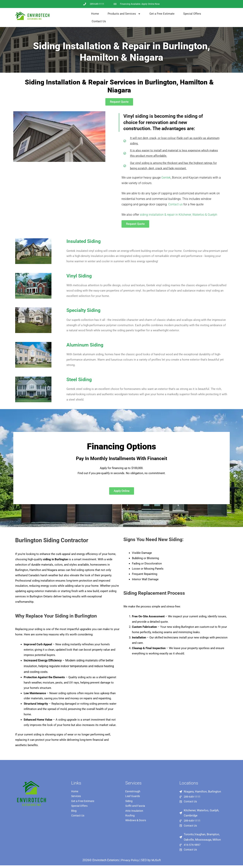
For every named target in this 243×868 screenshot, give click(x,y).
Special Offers (192, 14)
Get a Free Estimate (162, 14)
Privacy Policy (130, 863)
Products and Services (124, 14)
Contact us (175, 204)
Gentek (166, 178)
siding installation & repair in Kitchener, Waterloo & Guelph (178, 215)
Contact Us (99, 21)
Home (95, 14)
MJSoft (157, 863)
